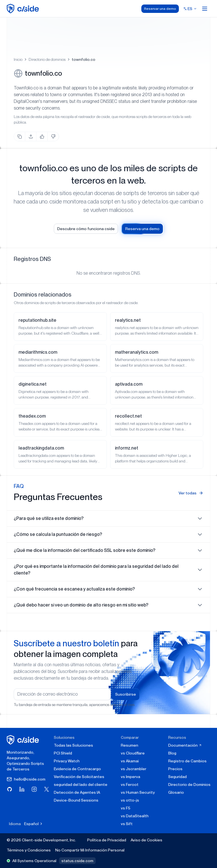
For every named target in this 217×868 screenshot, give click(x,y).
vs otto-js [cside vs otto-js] (130, 800)
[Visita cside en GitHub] (10, 789)
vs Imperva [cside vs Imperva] (131, 777)
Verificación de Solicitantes (79, 777)
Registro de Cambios (187, 761)
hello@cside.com (26, 779)
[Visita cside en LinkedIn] (22, 789)
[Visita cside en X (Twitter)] (47, 789)
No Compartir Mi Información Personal (90, 850)
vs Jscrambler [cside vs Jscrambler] (134, 769)
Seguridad (177, 777)
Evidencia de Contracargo (77, 769)
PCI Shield (63, 753)
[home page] (24, 9)
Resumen (130, 745)
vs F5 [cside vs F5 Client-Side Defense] (126, 808)
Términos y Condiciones (29, 850)
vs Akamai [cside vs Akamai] (130, 761)
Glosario (176, 792)
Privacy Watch (67, 761)
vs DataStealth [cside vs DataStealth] (135, 816)
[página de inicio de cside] (24, 740)
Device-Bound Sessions (76, 800)
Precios (175, 769)
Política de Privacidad (107, 840)
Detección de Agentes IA (77, 792)
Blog (172, 753)
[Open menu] (205, 9)
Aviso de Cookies (146, 840)
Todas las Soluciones (73, 745)
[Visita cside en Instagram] (34, 789)
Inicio (18, 59)
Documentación (185, 745)
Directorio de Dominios (189, 784)
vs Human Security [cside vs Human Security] (138, 792)
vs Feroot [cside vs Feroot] (130, 784)
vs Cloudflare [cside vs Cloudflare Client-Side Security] (133, 753)
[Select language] (190, 9)
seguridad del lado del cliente (81, 784)
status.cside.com (77, 861)
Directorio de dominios (47, 59)
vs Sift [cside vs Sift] (127, 824)
